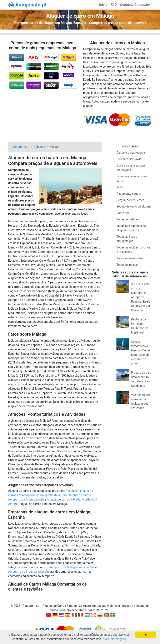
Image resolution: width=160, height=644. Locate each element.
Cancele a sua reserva (131, 153)
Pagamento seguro (129, 194)
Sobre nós (123, 213)
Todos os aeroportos (130, 258)
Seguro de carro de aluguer (134, 206)
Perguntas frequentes (130, 200)
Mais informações (114, 639)
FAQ (114, 5)
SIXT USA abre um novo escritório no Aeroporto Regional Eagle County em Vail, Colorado (141, 297)
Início (103, 5)
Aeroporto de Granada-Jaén (26, 572)
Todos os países (127, 265)
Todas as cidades (128, 219)
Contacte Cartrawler (135, 5)
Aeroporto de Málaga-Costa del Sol (72, 567)
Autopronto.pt (27, 5)
